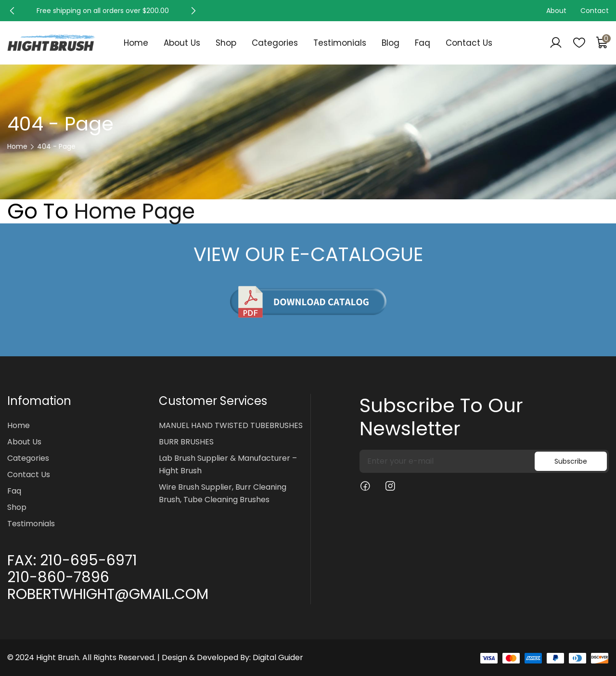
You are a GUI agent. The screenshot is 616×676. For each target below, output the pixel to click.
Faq (423, 43)
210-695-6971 (89, 560)
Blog (391, 43)
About (556, 11)
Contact (595, 11)
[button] (12, 11)
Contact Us (469, 43)
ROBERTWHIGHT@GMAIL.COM (108, 594)
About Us (182, 43)
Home (136, 43)
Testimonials (340, 43)
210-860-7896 (58, 577)
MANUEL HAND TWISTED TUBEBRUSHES (231, 425)
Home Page (135, 211)
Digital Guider (278, 657)
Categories (275, 43)
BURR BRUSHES (186, 442)
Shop (226, 43)
